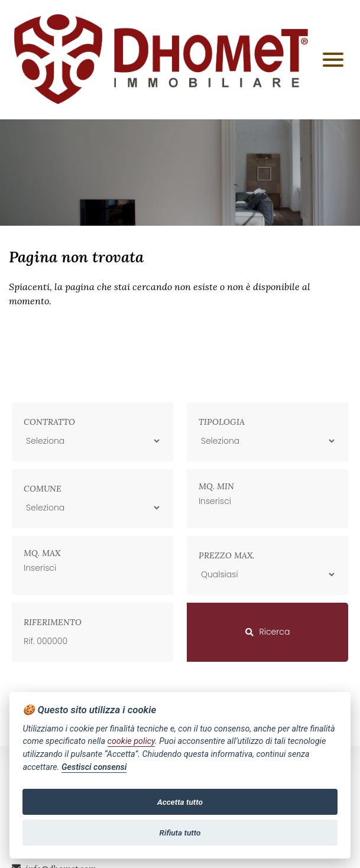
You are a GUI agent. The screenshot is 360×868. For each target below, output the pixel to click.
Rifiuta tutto (180, 833)
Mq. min (216, 486)
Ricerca (268, 632)
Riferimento (53, 622)
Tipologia (222, 422)
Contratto (49, 422)
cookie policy (131, 741)
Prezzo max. (226, 555)
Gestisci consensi (94, 767)
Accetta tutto (180, 802)
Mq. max (42, 553)
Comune (43, 489)
